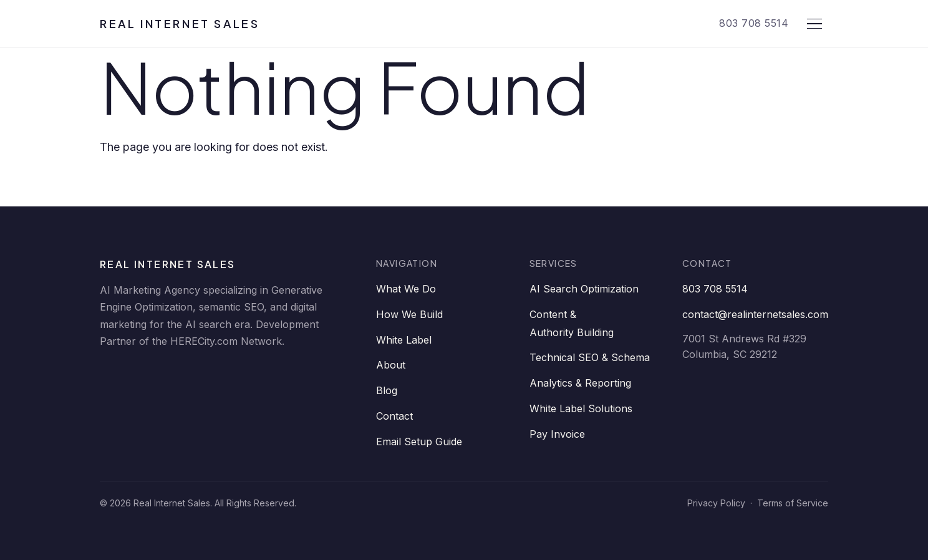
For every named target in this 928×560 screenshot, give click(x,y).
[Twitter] (188, 374)
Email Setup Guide (419, 442)
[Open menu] (814, 24)
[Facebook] (151, 374)
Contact (394, 416)
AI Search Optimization (584, 289)
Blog (387, 390)
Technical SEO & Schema (590, 357)
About (391, 365)
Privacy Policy (716, 503)
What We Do (406, 289)
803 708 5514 (754, 23)
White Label (404, 340)
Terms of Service (793, 503)
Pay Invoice (557, 434)
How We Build (409, 314)
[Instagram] (263, 374)
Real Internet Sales (180, 23)
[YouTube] (226, 374)
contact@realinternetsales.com (755, 314)
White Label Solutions (581, 408)
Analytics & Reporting (580, 383)
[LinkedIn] (114, 374)
